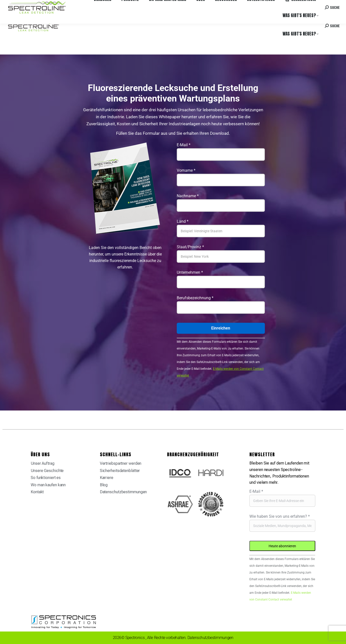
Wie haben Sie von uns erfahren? (280, 516)
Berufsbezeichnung (195, 298)
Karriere (84, 5)
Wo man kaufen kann (60, 5)
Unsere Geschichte (47, 471)
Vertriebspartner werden (121, 463)
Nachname (188, 196)
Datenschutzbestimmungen (123, 492)
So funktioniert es (46, 478)
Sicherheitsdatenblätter (120, 471)
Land (183, 221)
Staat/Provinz (190, 247)
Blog (104, 485)
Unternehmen (190, 272)
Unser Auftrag (43, 463)
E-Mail (184, 145)
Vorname (186, 170)
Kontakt (304, 5)
